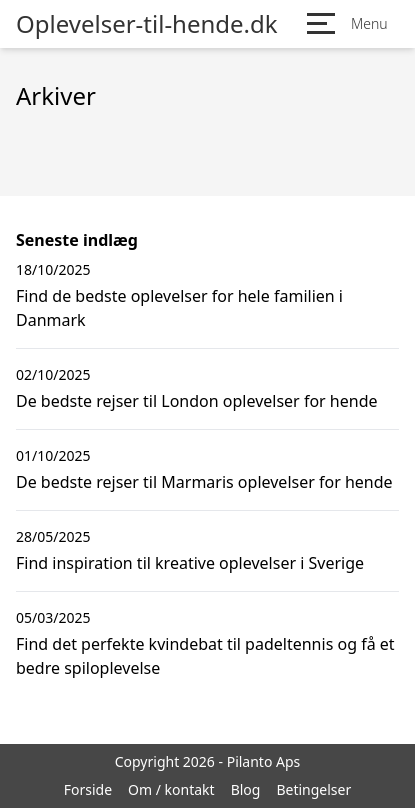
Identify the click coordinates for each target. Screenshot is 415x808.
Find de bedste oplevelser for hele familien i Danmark (179, 308)
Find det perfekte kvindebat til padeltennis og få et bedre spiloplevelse (205, 656)
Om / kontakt (171, 789)
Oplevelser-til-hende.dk (147, 24)
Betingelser (313, 789)
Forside (88, 789)
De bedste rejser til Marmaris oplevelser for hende (204, 482)
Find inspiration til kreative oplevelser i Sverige (190, 563)
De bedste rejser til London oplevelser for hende (197, 401)
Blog (246, 789)
